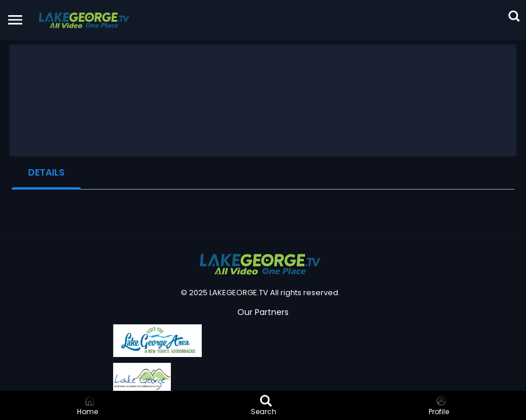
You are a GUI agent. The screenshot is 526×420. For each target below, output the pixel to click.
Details (46, 172)
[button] (84, 20)
